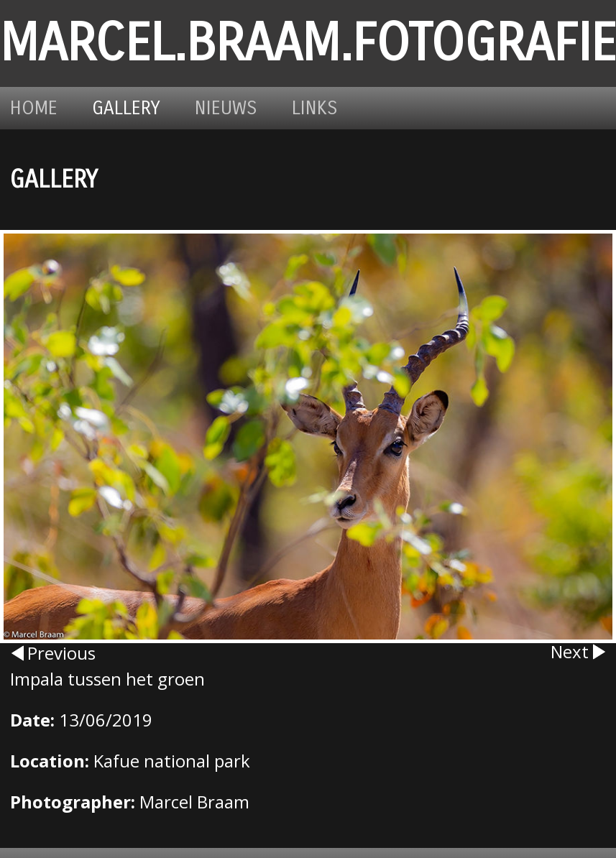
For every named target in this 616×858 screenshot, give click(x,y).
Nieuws (226, 108)
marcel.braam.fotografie (308, 43)
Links (315, 108)
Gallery (126, 108)
